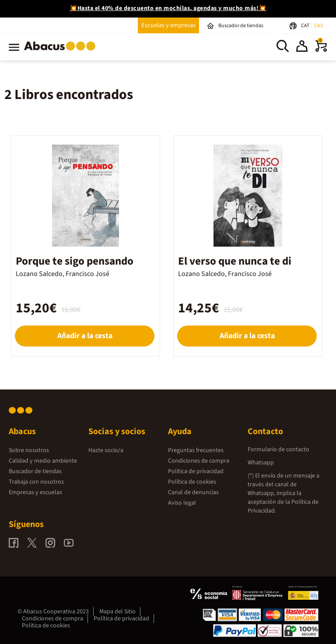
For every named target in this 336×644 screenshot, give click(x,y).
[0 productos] (321, 50)
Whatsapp (261, 463)
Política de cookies (192, 482)
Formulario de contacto (278, 449)
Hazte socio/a (106, 450)
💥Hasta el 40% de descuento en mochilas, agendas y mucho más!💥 (168, 8)
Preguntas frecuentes (196, 450)
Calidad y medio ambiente (43, 461)
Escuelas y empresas (168, 25)
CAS (318, 26)
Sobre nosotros (29, 450)
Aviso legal (182, 503)
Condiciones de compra (199, 461)
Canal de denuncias (193, 492)
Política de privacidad (196, 471)
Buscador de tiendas (35, 471)
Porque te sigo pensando (75, 261)
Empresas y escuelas (35, 492)
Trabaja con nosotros (36, 482)
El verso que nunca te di (235, 261)
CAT (306, 26)
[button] (302, 47)
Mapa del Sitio (117, 612)
